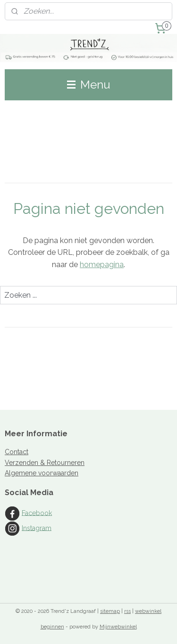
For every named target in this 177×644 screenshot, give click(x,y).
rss (127, 611)
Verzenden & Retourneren (45, 463)
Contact (17, 452)
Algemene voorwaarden (42, 473)
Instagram (37, 528)
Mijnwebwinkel (118, 627)
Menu (89, 85)
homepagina (102, 265)
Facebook (37, 513)
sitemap (110, 611)
